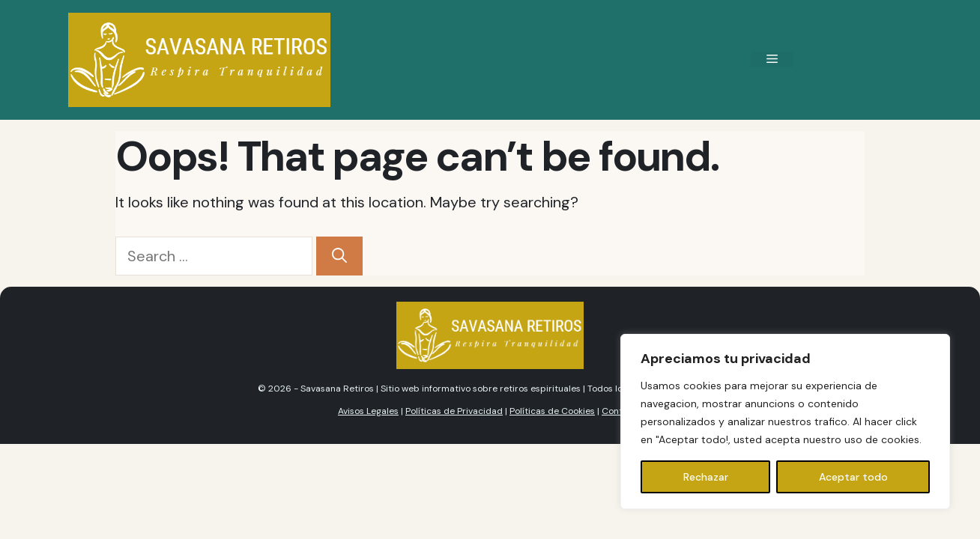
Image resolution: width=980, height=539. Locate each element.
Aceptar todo (853, 477)
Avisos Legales (368, 411)
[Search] (339, 256)
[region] (785, 421)
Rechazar (706, 477)
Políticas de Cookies (552, 411)
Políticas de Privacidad (454, 411)
